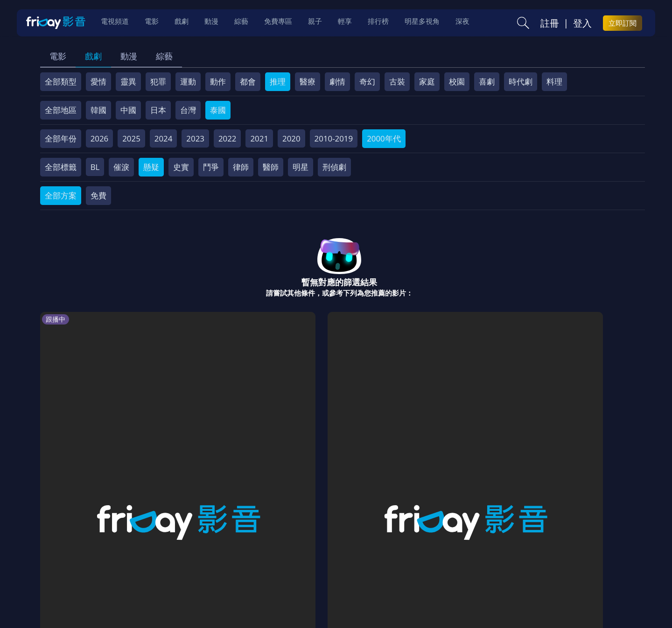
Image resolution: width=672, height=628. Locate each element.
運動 (188, 81)
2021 (259, 138)
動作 (218, 81)
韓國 (98, 110)
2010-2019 (334, 138)
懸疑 (151, 167)
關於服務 (63, 561)
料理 (554, 81)
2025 (131, 138)
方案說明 (145, 561)
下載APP (505, 561)
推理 (278, 81)
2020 (291, 138)
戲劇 (93, 56)
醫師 (271, 167)
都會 (248, 81)
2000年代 (384, 138)
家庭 (427, 81)
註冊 (550, 24)
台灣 (188, 110)
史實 (181, 167)
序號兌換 (104, 561)
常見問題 (186, 561)
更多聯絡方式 (573, 597)
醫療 (308, 81)
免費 (98, 195)
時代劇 (521, 81)
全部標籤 (61, 167)
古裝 (397, 81)
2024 (164, 138)
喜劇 (487, 81)
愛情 (98, 81)
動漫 (129, 56)
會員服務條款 (235, 561)
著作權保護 (329, 561)
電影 (58, 56)
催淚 (121, 167)
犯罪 (158, 81)
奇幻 (367, 81)
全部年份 (61, 138)
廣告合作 (464, 561)
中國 (128, 110)
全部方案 (61, 195)
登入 (582, 24)
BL (95, 167)
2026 (100, 138)
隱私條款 (284, 561)
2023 (195, 138)
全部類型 (61, 81)
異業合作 (374, 561)
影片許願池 (419, 561)
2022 (227, 138)
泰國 (218, 110)
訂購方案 (545, 561)
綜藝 (164, 56)
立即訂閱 (623, 24)
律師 (241, 167)
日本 (158, 110)
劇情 (337, 81)
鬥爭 (211, 167)
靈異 (128, 81)
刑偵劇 (334, 167)
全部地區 (61, 110)
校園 (457, 81)
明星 (301, 167)
